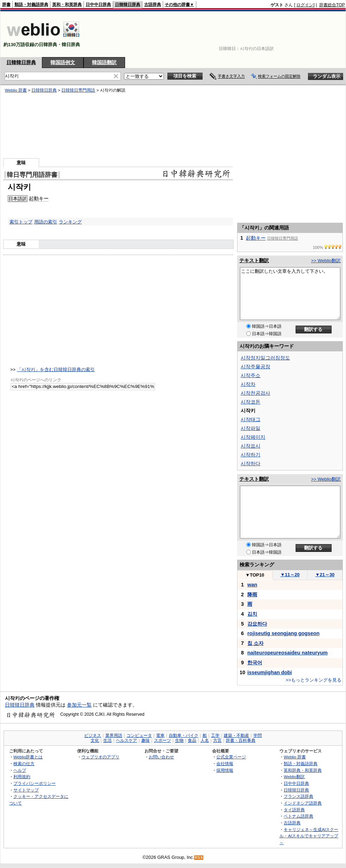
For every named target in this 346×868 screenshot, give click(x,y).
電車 (160, 735)
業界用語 (114, 735)
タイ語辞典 (294, 810)
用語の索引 (46, 222)
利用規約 (22, 777)
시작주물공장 (255, 367)
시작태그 (251, 419)
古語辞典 (153, 5)
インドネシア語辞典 (303, 803)
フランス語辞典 (298, 796)
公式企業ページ (231, 757)
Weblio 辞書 (295, 757)
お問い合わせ (161, 757)
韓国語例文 (63, 62)
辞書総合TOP (332, 5)
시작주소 (251, 375)
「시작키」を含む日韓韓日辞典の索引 (56, 370)
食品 (192, 740)
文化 (95, 740)
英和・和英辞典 (67, 5)
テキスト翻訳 (254, 260)
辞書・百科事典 (241, 740)
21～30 (325, 575)
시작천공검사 (255, 393)
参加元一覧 (79, 705)
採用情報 (225, 770)
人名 (205, 740)
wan (252, 585)
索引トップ (21, 222)
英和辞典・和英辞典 (303, 770)
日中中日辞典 (98, 5)
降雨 (252, 595)
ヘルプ (20, 770)
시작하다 (251, 463)
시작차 (248, 384)
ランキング (70, 222)
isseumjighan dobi (270, 672)
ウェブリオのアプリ (100, 757)
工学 (215, 735)
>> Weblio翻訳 (326, 261)
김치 (252, 614)
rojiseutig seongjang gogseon (283, 633)
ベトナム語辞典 (298, 816)
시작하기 (251, 455)
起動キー (256, 238)
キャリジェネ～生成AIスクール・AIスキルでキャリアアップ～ (309, 836)
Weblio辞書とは (28, 757)
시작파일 (251, 428)
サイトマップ (26, 790)
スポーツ (162, 740)
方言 (217, 740)
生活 (107, 740)
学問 (258, 735)
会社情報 (225, 764)
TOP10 (255, 575)
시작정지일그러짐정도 (265, 358)
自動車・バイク (184, 735)
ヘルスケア (126, 740)
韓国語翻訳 (104, 62)
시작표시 (251, 446)
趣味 (146, 740)
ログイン (305, 5)
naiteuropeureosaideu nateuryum (288, 653)
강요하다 (257, 624)
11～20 (290, 575)
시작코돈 (251, 402)
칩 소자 (255, 643)
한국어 (255, 663)
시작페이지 (253, 437)
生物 (179, 740)
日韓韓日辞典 (128, 5)
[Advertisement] (323, 34)
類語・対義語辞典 (31, 5)
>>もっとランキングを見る (314, 680)
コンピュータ (139, 735)
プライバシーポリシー (35, 783)
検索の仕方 (24, 764)
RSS (199, 858)
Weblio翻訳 (294, 777)
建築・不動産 (236, 735)
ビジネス (93, 735)
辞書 (6, 5)
